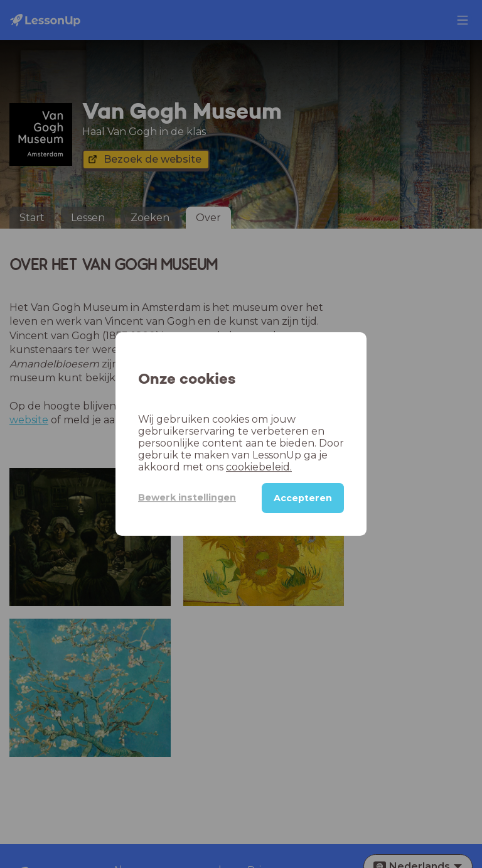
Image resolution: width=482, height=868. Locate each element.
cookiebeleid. (259, 467)
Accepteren (303, 498)
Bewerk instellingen (187, 497)
